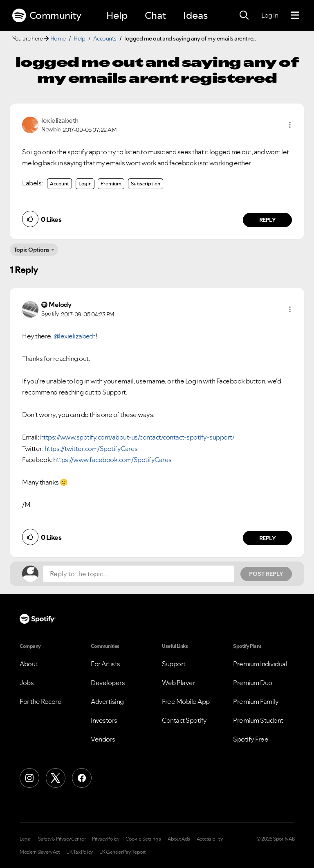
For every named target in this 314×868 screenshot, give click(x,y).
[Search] (244, 16)
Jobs (27, 683)
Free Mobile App (186, 701)
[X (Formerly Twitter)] (56, 778)
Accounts (105, 38)
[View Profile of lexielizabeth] (60, 120)
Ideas (195, 15)
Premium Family (256, 701)
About (29, 664)
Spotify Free (251, 739)
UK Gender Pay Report (123, 852)
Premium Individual (260, 664)
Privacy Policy (105, 839)
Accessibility (210, 839)
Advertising (107, 701)
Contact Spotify (184, 720)
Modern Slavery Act (40, 852)
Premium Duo (253, 683)
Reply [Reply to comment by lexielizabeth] (268, 220)
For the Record (40, 701)
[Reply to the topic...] (139, 574)
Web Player (178, 683)
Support (174, 664)
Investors (104, 720)
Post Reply (266, 574)
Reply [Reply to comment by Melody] (268, 538)
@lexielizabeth (75, 336)
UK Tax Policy (80, 852)
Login (85, 184)
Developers (108, 683)
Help (117, 15)
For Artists (105, 664)
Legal (26, 839)
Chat (155, 15)
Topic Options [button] (32, 250)
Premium (111, 184)
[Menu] (295, 16)
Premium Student (258, 720)
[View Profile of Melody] (60, 304)
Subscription (146, 184)
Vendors (103, 739)
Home (58, 38)
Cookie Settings (143, 839)
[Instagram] (29, 778)
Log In (270, 15)
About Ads (179, 839)
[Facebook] (82, 778)
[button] (290, 125)
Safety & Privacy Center (62, 839)
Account (59, 184)
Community (47, 16)
